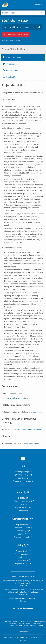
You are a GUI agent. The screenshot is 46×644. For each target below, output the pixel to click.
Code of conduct (22, 557)
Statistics (23, 504)
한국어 (41, 626)
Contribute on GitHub (22, 528)
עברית (26, 626)
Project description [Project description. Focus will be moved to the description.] (12, 57)
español (15, 621)
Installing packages (22, 472)
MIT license (35, 443)
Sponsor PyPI (23, 534)
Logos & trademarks (23, 507)
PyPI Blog (22, 498)
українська (13, 624)
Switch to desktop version (23, 608)
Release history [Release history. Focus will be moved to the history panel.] (10, 70)
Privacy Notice (22, 560)
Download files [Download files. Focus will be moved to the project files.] (10, 77)
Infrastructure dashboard (22, 501)
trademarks (19, 592)
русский (19, 626)
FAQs (23, 484)
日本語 (29, 621)
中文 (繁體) (11, 626)
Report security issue (23, 554)
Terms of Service (22, 551)
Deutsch (29, 624)
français (23, 621)
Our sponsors (23, 511)
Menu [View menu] (39, 4)
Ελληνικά (21, 624)
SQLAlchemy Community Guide (29, 429)
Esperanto (33, 626)
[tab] (23, 57)
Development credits (22, 537)
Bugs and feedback (23, 525)
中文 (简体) (37, 624)
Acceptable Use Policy (22, 564)
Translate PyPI (22, 531)
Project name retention (22, 481)
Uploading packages (22, 475)
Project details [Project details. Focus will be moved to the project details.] (10, 64)
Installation (37, 412)
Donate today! (23, 585)
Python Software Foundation (29, 593)
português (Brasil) (39, 621)
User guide (22, 478)
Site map (23, 601)
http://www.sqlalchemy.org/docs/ (15, 398)
